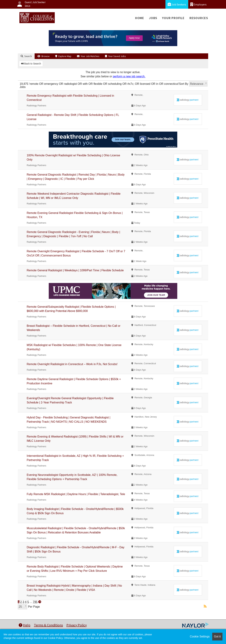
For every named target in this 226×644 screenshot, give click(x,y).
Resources (199, 18)
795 (35, 602)
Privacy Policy (77, 625)
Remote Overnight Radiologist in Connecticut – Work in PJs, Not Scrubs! (72, 364)
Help (25, 625)
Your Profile (173, 18)
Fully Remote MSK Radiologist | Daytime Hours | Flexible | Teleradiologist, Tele (76, 494)
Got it (217, 636)
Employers (198, 4)
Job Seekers (177, 4)
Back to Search (31, 64)
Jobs (153, 18)
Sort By (184, 84)
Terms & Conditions (48, 625)
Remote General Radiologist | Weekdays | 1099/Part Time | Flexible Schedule (75, 270)
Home (140, 18)
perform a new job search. (129, 76)
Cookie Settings (200, 636)
